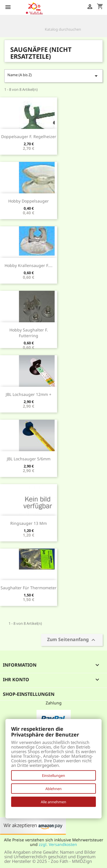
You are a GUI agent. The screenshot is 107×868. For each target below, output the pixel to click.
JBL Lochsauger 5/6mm (29, 459)
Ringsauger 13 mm (29, 523)
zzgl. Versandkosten (58, 844)
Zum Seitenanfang (72, 640)
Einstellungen (53, 775)
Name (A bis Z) (53, 76)
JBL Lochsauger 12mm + (29, 394)
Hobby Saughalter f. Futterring (29, 333)
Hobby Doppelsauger (29, 201)
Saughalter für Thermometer (29, 588)
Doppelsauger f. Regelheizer (29, 137)
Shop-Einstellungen (29, 694)
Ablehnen (53, 789)
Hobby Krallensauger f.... (29, 265)
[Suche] (68, 29)
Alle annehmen (53, 802)
